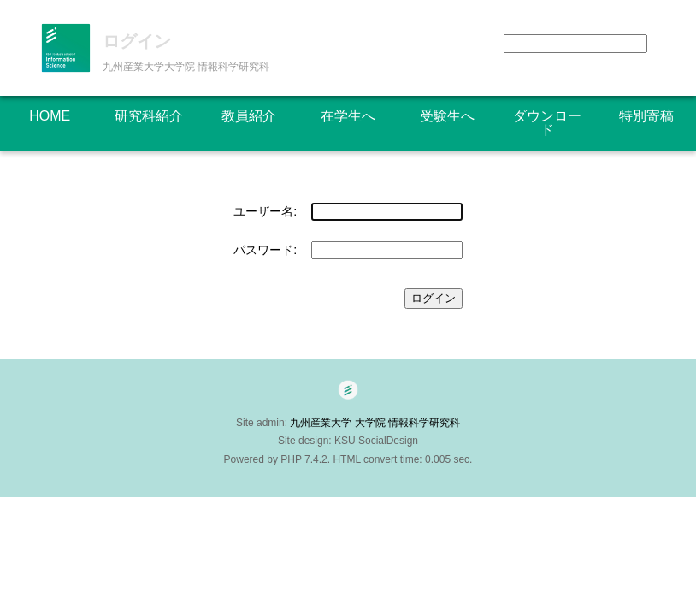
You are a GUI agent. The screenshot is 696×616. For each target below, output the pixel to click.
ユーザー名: (265, 211)
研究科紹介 (149, 116)
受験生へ (447, 116)
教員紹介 (249, 116)
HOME (50, 116)
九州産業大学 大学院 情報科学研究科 (380, 423)
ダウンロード (547, 123)
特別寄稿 (646, 116)
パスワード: (265, 250)
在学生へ (348, 116)
